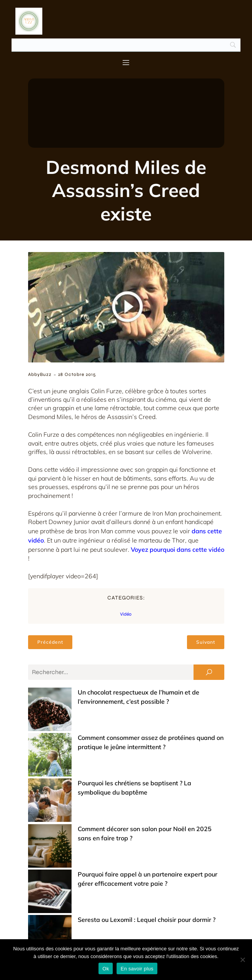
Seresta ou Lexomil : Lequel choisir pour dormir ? (103, 805)
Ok (106, 969)
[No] (242, 960)
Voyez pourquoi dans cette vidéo (178, 549)
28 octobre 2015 (77, 374)
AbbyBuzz (40, 374)
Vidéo (126, 614)
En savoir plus (137, 969)
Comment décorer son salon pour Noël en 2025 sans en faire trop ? (129, 761)
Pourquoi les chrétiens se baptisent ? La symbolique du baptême (127, 745)
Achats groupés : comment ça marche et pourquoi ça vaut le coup (128, 900)
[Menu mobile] (126, 62)
